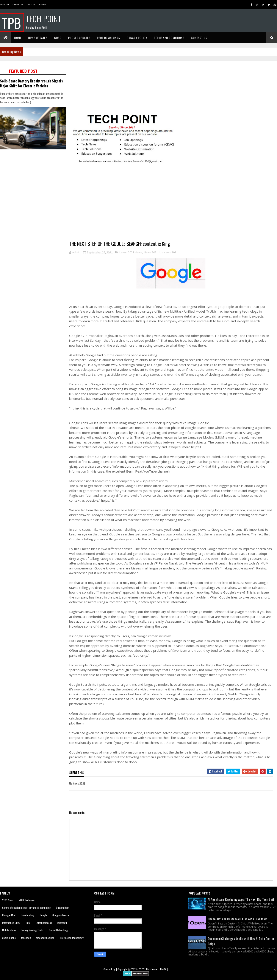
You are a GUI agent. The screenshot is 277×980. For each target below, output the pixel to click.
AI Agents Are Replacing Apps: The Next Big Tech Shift (242, 899)
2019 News (8, 900)
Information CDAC (11, 923)
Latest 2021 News (131, 252)
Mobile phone (9, 930)
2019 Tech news (27, 900)
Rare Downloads (108, 38)
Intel (28, 923)
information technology (72, 938)
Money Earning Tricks (33, 930)
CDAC (58, 38)
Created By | (111, 969)
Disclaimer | (153, 969)
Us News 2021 (169, 252)
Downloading (28, 915)
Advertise (5, 4)
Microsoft (62, 923)
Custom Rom (63, 908)
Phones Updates (79, 38)
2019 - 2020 (138, 969)
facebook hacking (45, 938)
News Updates (38, 38)
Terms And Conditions (169, 38)
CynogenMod (9, 915)
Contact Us (18, 4)
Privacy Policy (137, 38)
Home (18, 38)
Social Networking (58, 930)
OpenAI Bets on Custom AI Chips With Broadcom (237, 919)
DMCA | (164, 969)
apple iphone (9, 938)
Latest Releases (44, 923)
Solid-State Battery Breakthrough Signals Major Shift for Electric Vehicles (31, 83)
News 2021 (151, 252)
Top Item (42, 4)
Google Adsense (61, 915)
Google (43, 915)
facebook (26, 938)
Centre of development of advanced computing (26, 908)
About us (31, 4)
